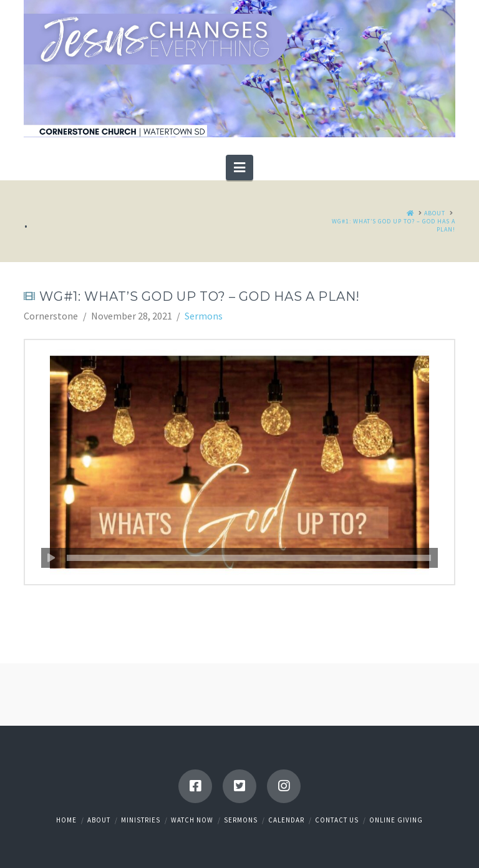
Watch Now (192, 820)
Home (66, 820)
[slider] (249, 558)
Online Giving (396, 820)
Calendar (286, 820)
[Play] (51, 558)
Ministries (141, 820)
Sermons (204, 316)
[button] (239, 167)
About (99, 820)
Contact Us (337, 820)
